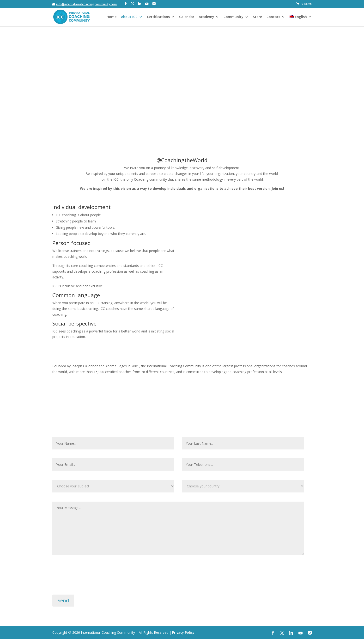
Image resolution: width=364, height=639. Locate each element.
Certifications (158, 17)
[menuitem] (301, 21)
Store (257, 17)
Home (112, 17)
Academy (206, 17)
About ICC (129, 17)
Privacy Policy (183, 632)
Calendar (187, 17)
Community (234, 17)
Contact (273, 17)
